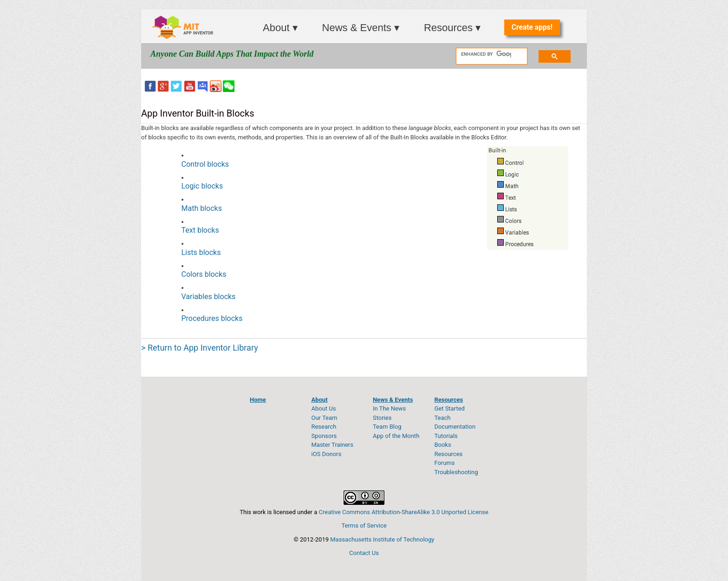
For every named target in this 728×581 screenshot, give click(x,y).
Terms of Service (364, 526)
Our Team (324, 418)
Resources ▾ (452, 28)
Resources (448, 454)
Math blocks (202, 208)
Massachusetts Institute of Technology (382, 539)
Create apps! (532, 27)
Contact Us (364, 553)
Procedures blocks (212, 318)
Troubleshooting (456, 472)
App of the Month (396, 436)
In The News (389, 408)
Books (442, 445)
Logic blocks (202, 186)
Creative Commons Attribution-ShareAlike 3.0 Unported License (404, 512)
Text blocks (200, 230)
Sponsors (324, 436)
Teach (442, 418)
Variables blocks (209, 297)
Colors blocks (204, 274)
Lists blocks (201, 252)
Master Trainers (332, 445)
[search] (486, 54)
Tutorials (446, 436)
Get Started (449, 408)
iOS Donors (326, 454)
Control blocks (205, 164)
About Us (323, 408)
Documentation (455, 427)
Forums (444, 463)
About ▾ (280, 28)
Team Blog (387, 427)
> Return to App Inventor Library (200, 348)
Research (324, 427)
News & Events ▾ (361, 28)
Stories (382, 418)
